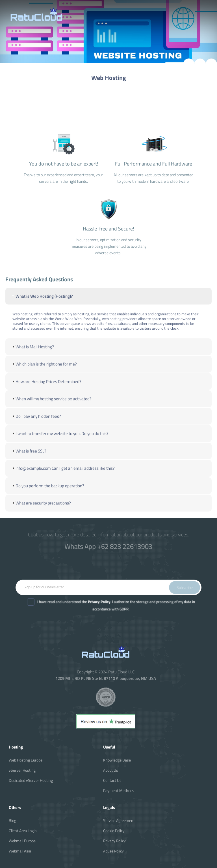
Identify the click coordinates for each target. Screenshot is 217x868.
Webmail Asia (20, 851)
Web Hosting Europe (26, 760)
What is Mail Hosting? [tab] (32, 351)
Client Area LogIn (23, 831)
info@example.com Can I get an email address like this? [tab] (63, 473)
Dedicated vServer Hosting (31, 780)
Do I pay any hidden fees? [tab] (36, 420)
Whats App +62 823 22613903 (108, 546)
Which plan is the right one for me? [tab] (44, 368)
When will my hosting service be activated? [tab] (51, 403)
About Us (111, 770)
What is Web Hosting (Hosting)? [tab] (42, 300)
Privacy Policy (114, 841)
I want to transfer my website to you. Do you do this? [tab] (60, 438)
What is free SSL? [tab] (29, 455)
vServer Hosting (22, 770)
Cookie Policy (114, 831)
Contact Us (112, 780)
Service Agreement (119, 820)
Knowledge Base (117, 760)
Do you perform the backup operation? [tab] (48, 490)
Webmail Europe (22, 841)
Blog (12, 820)
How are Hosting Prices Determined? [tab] (46, 386)
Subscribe (185, 587)
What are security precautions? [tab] (41, 507)
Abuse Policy (113, 851)
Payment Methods (119, 790)
